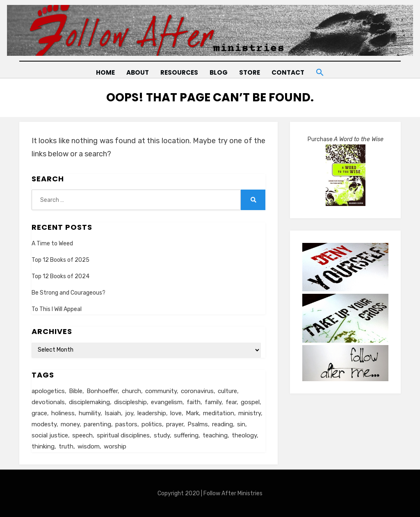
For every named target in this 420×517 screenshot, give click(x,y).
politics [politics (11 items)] (152, 424)
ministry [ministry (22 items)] (250, 413)
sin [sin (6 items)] (241, 424)
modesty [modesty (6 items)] (44, 424)
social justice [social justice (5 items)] (50, 435)
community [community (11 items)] (161, 391)
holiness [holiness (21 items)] (63, 413)
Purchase (346, 139)
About (137, 72)
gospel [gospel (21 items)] (250, 402)
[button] (321, 71)
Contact (289, 72)
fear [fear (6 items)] (231, 402)
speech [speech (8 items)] (82, 435)
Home (104, 72)
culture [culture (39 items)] (227, 391)
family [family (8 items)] (213, 402)
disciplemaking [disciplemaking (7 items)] (89, 402)
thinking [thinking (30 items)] (43, 446)
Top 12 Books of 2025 (60, 260)
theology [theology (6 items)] (244, 435)
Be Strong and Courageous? (68, 293)
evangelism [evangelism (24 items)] (167, 402)
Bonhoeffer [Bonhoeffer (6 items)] (102, 391)
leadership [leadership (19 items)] (152, 413)
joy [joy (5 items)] (129, 413)
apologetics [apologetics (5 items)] (48, 391)
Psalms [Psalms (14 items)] (198, 424)
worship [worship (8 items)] (115, 446)
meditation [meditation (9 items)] (219, 413)
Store (250, 72)
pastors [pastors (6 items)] (126, 424)
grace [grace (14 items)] (39, 413)
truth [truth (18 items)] (66, 446)
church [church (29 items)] (131, 391)
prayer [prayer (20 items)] (175, 424)
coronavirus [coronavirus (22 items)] (197, 391)
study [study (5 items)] (162, 435)
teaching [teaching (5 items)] (215, 435)
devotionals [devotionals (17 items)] (48, 402)
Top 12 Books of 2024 (60, 276)
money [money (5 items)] (70, 424)
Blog (218, 72)
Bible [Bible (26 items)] (76, 391)
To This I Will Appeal (57, 309)
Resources (179, 72)
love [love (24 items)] (176, 413)
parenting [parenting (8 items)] (97, 424)
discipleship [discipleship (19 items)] (130, 402)
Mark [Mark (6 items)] (192, 413)
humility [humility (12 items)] (90, 413)
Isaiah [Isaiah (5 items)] (113, 413)
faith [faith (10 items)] (194, 402)
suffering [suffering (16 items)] (186, 435)
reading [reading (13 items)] (223, 424)
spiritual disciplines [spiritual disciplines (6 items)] (123, 435)
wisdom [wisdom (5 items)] (89, 446)
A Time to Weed (52, 243)
